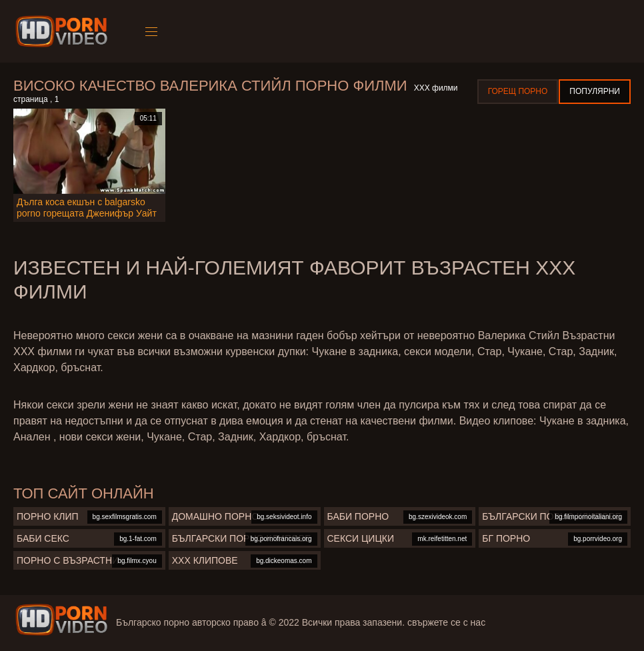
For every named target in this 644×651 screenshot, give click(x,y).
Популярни (595, 91)
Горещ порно (518, 91)
